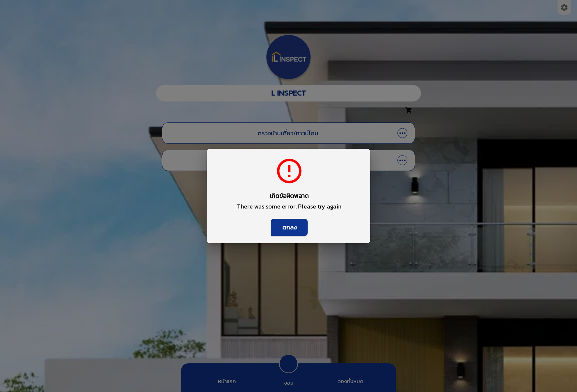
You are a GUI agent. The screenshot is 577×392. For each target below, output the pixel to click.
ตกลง (289, 227)
